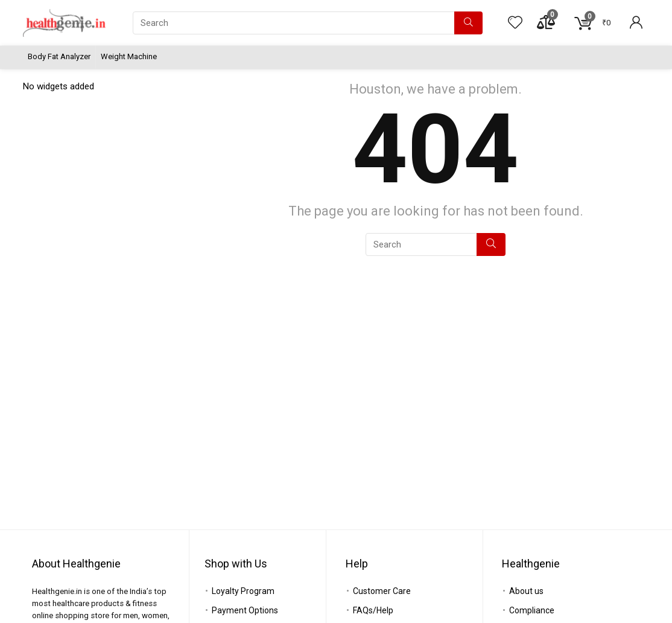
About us (526, 591)
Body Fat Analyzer (59, 56)
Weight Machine (129, 56)
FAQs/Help (373, 610)
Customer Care (382, 591)
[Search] (468, 23)
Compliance (532, 610)
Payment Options (245, 610)
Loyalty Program (243, 591)
